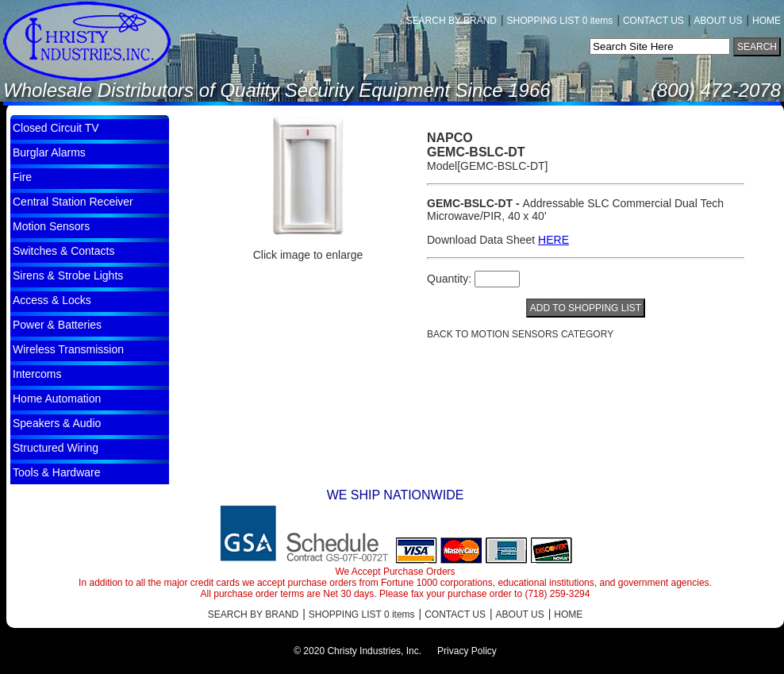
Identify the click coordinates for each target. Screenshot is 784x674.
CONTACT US (653, 21)
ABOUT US (718, 21)
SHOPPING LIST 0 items (560, 21)
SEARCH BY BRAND (452, 21)
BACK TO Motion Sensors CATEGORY (520, 334)
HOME (767, 21)
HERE (553, 240)
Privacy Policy (467, 651)
